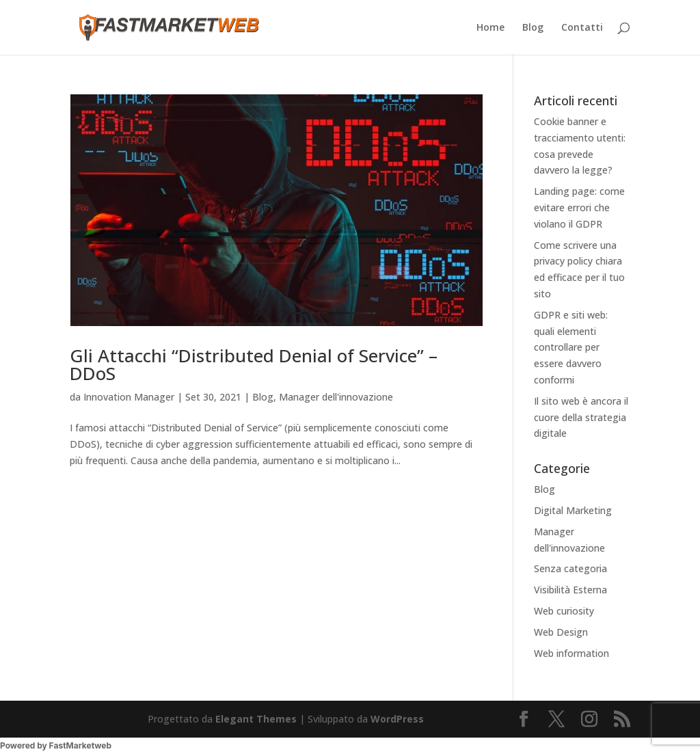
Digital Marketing (573, 510)
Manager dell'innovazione (336, 397)
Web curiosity (564, 611)
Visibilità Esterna (570, 590)
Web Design (561, 632)
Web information (571, 653)
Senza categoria (570, 568)
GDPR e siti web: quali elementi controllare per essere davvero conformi (571, 347)
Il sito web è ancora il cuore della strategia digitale (581, 417)
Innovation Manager (129, 397)
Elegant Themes (256, 719)
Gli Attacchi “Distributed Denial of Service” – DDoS (254, 364)
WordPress (397, 719)
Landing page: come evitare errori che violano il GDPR (579, 207)
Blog (533, 28)
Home (490, 28)
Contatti (582, 28)
